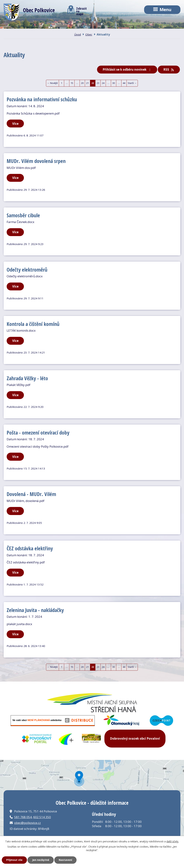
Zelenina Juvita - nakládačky (35, 610)
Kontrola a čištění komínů (33, 324)
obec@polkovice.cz (27, 823)
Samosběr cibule (23, 215)
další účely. (173, 841)
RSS (169, 69)
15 (72, 83)
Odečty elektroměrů (27, 270)
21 (88, 83)
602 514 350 (42, 817)
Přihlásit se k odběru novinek (127, 69)
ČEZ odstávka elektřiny (30, 548)
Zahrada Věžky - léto (27, 378)
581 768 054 (23, 817)
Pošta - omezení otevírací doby (38, 432)
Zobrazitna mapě (77, 10)
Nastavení (65, 860)
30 (114, 83)
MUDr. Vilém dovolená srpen (36, 161)
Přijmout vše (14, 860)
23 (98, 83)
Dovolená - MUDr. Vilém (31, 494)
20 (82, 83)
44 (124, 83)
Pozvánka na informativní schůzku (42, 99)
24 (103, 83)
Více (15, 124)
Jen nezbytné (41, 860)
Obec (89, 34)
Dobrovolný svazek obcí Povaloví (135, 738)
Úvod (78, 34)
